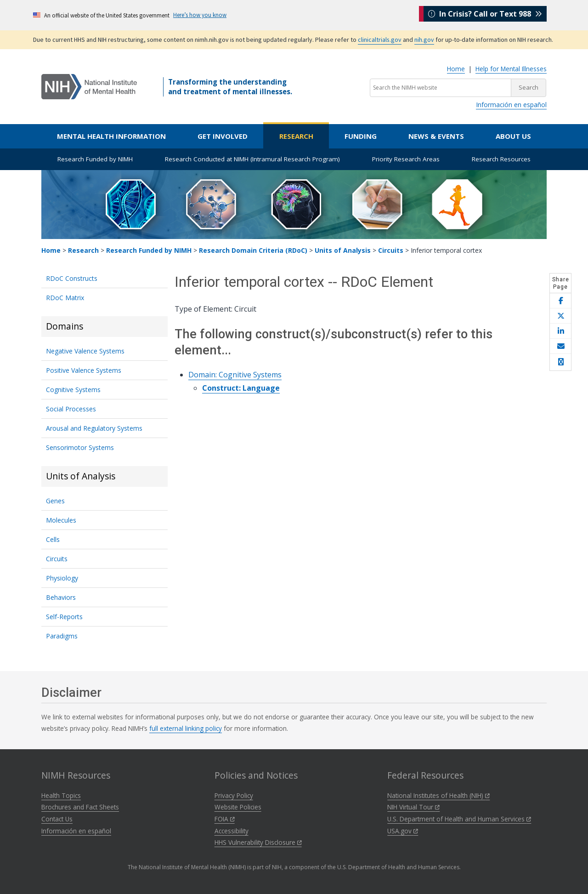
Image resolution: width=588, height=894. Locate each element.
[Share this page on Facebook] (560, 301)
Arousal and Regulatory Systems (94, 428)
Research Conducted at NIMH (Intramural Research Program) (252, 159)
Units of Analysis (343, 250)
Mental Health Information (111, 136)
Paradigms (62, 636)
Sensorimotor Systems (80, 447)
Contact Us (57, 819)
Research (296, 136)
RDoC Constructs (72, 278)
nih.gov (424, 40)
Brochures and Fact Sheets (80, 807)
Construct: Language (241, 388)
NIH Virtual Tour (413, 807)
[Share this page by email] (560, 346)
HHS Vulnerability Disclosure (258, 842)
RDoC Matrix (65, 298)
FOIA (225, 819)
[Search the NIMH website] (441, 88)
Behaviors (61, 597)
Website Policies (238, 807)
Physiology (62, 578)
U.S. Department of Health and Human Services (459, 819)
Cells (53, 539)
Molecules (61, 520)
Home (456, 69)
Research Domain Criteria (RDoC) (253, 250)
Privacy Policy (234, 795)
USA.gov (403, 831)
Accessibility (232, 831)
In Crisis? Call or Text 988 (485, 15)
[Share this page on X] (560, 316)
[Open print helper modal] (560, 362)
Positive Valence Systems (84, 370)
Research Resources (501, 159)
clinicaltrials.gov (380, 40)
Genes (55, 501)
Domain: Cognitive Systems (235, 375)
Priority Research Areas (406, 159)
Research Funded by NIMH (95, 159)
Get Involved (223, 136)
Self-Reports (64, 617)
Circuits (391, 250)
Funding (361, 136)
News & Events (436, 136)
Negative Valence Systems (85, 351)
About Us (513, 136)
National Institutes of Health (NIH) (438, 795)
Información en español (511, 105)
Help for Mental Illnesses (511, 69)
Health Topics (61, 795)
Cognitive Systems (73, 390)
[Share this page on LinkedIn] (560, 331)
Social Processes (71, 409)
